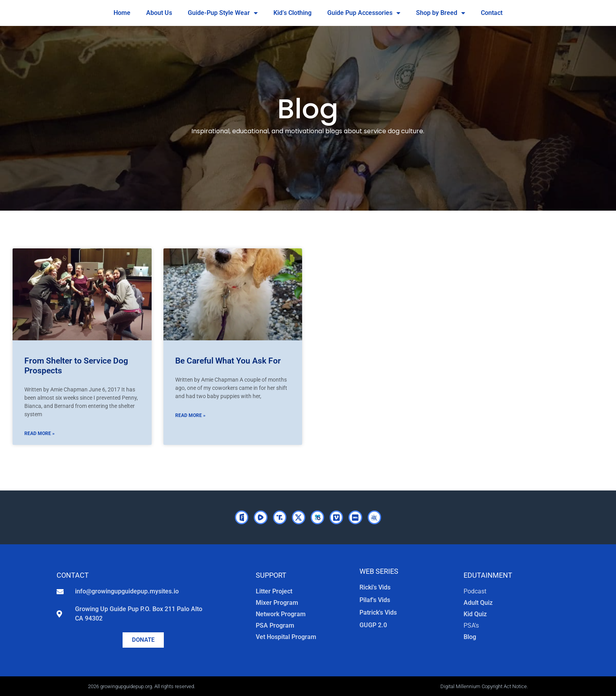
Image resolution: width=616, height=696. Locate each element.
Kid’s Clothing (292, 13)
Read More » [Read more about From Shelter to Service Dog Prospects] (39, 433)
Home (122, 13)
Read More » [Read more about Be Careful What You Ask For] (190, 415)
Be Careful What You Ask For (228, 361)
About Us (159, 13)
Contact (492, 13)
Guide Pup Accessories (364, 13)
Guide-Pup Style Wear (223, 13)
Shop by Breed (441, 13)
